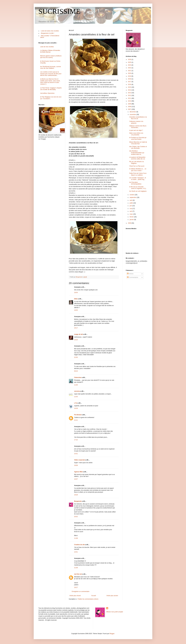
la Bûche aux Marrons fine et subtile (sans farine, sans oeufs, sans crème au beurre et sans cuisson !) (50, 82)
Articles (130, 274)
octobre (132, 195)
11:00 (76, 385)
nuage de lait (78, 334)
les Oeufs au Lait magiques (138, 191)
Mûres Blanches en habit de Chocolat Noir (138, 143)
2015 (130, 87)
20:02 (76, 517)
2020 (130, 73)
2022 (130, 68)
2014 (130, 90)
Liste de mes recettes (47, 47)
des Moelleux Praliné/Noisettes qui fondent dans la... (137, 153)
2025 (130, 62)
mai (131, 209)
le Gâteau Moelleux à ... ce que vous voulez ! (138, 170)
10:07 (76, 479)
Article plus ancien (112, 596)
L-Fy (76, 403)
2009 (130, 104)
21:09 (76, 568)
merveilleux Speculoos (47, 93)
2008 (130, 107)
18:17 (76, 328)
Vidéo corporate (80, 460)
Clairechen (78, 377)
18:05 (76, 310)
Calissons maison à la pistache (136, 122)
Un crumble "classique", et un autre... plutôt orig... (138, 179)
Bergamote (78, 501)
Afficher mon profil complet (115, 612)
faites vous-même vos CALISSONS (136, 134)
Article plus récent (75, 596)
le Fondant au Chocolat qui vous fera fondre (138, 138)
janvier (132, 220)
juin (131, 206)
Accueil (94, 596)
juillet (131, 203)
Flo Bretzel (78, 415)
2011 (130, 98)
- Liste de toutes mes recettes (50, 31)
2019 (130, 76)
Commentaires (133, 277)
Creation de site (79, 545)
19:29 (76, 495)
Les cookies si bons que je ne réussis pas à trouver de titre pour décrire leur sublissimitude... (51, 74)
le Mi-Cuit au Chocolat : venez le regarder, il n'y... (138, 188)
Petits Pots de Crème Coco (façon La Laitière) (138, 174)
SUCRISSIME (59, 11)
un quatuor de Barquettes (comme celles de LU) (137, 158)
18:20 (76, 340)
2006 (130, 223)
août (131, 200)
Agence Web (78, 472)
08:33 (76, 371)
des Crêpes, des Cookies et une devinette (138, 147)
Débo (76, 299)
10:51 (76, 552)
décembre (133, 112)
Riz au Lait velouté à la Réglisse (136, 162)
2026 (130, 60)
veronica (77, 391)
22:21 (76, 420)
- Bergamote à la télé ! (47, 33)
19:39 (76, 408)
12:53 (76, 397)
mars (131, 214)
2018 (130, 79)
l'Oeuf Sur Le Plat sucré (137, 166)
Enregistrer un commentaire (81, 591)
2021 (130, 71)
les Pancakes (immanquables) (135, 183)
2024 (130, 65)
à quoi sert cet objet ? (136, 130)
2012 (130, 95)
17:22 (76, 440)
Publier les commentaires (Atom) (88, 599)
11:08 (76, 538)
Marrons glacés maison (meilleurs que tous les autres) (51, 57)
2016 (130, 84)
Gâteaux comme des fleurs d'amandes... (138, 127)
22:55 (76, 357)
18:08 (76, 465)
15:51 (76, 454)
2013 (130, 93)
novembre (133, 115)
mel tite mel (78, 574)
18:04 (76, 293)
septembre (133, 197)
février (132, 217)
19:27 (76, 587)
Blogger (112, 634)
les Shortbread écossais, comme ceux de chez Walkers (51, 67)
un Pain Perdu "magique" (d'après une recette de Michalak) (51, 89)
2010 (130, 101)
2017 (130, 82)
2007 (130, 109)
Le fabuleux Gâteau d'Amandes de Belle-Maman (50, 51)
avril (131, 211)
